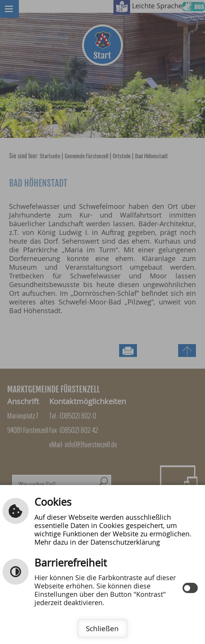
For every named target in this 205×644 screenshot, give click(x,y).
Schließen (102, 629)
